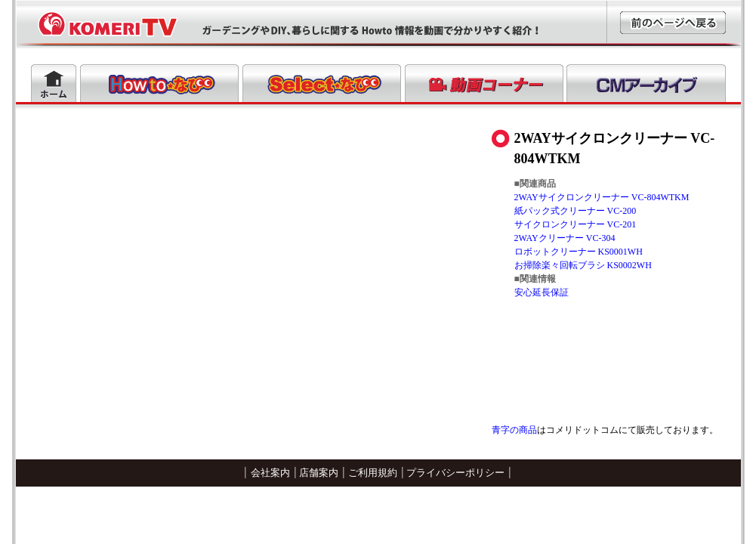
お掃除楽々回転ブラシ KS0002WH (583, 265)
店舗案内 (319, 473)
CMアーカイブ (646, 83)
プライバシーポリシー (455, 473)
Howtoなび (159, 83)
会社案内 (270, 473)
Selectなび (322, 83)
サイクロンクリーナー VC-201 (575, 224)
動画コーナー (484, 83)
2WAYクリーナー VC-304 (565, 238)
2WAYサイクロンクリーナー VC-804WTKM (602, 197)
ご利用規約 (373, 473)
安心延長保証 (542, 292)
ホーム (54, 83)
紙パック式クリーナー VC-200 (575, 211)
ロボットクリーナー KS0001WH (579, 252)
